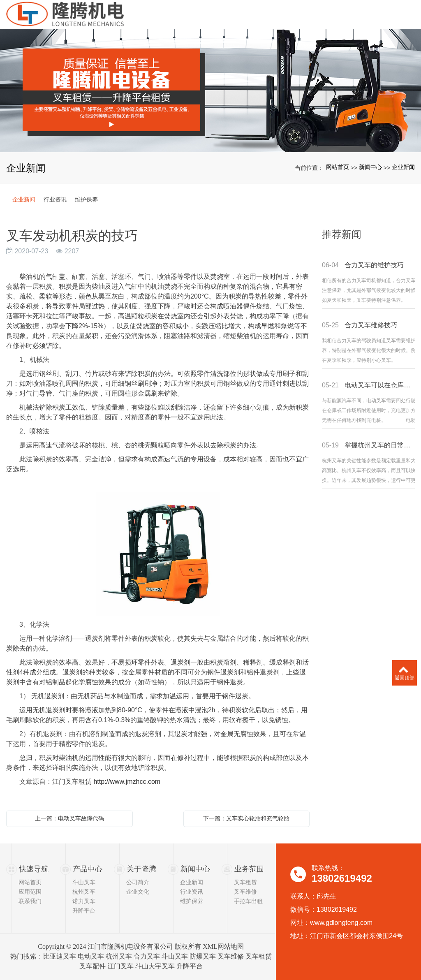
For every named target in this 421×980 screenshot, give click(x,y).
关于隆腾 (141, 869)
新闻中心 (370, 167)
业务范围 (249, 869)
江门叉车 (120, 966)
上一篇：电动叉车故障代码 (69, 818)
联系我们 (30, 901)
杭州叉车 (84, 892)
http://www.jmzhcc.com (127, 782)
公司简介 (138, 882)
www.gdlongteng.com (341, 923)
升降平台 (84, 910)
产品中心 (88, 869)
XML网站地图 (223, 946)
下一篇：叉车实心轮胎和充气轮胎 (246, 818)
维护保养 (86, 199)
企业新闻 (403, 167)
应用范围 (30, 892)
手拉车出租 (248, 901)
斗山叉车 (84, 882)
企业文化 (138, 892)
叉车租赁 (245, 882)
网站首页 (338, 167)
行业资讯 (55, 199)
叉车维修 (245, 892)
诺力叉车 (84, 901)
